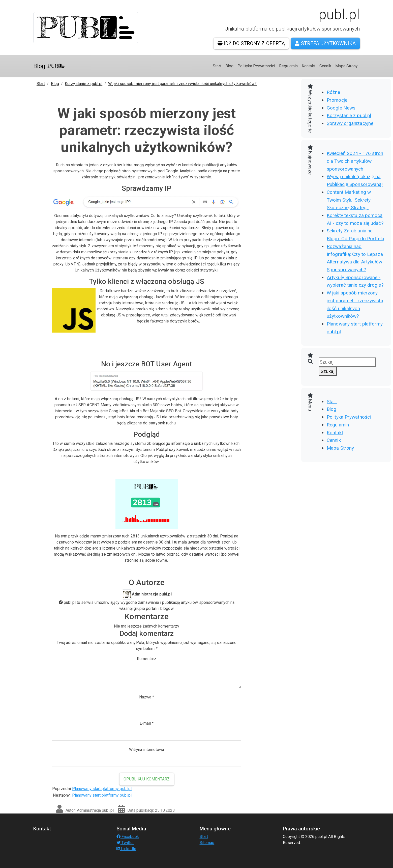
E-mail (147, 723)
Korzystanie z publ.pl (84, 84)
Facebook (128, 837)
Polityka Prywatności (256, 66)
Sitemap (207, 843)
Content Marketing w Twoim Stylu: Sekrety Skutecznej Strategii (349, 200)
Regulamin (288, 66)
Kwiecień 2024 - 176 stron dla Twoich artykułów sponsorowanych (355, 161)
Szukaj (328, 371)
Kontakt (309, 66)
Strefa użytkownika (325, 43)
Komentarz (147, 659)
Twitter (125, 843)
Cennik (325, 66)
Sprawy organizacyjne (350, 123)
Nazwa (147, 697)
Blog (49, 66)
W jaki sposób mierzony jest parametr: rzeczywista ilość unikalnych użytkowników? (182, 84)
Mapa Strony (346, 66)
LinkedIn (126, 849)
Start (217, 66)
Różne (334, 92)
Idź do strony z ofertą (251, 43)
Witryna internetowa (147, 750)
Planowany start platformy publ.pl (102, 789)
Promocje (337, 100)
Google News (341, 108)
